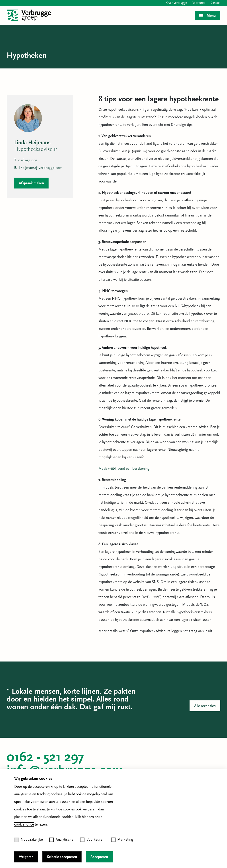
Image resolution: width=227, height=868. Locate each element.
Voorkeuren (92, 840)
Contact (215, 3)
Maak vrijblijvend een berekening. (124, 469)
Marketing (122, 840)
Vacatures (199, 3)
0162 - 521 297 (45, 758)
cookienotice (24, 825)
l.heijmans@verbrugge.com (38, 168)
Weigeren (26, 857)
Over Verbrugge (177, 3)
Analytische (62, 840)
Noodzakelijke (28, 840)
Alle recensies (205, 706)
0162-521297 (26, 160)
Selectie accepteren (62, 857)
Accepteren (99, 857)
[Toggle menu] (207, 15)
